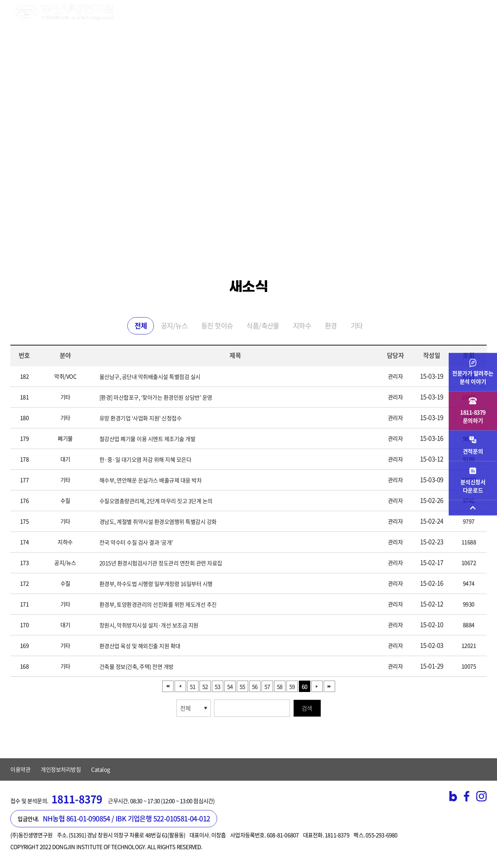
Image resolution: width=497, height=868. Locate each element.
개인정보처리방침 (61, 769)
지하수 (302, 326)
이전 (180, 686)
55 (242, 686)
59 (292, 686)
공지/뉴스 (174, 326)
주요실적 (322, 12)
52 (205, 686)
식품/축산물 (263, 326)
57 (267, 686)
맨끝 (329, 686)
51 (193, 686)
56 (255, 686)
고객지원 (361, 12)
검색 (307, 708)
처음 (168, 686)
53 (217, 686)
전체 (141, 326)
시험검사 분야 (192, 12)
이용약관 (20, 769)
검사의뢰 (283, 12)
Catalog (101, 769)
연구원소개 (144, 12)
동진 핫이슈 (217, 326)
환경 (331, 326)
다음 (317, 686)
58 (280, 686)
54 (230, 686)
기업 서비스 (241, 12)
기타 (357, 326)
